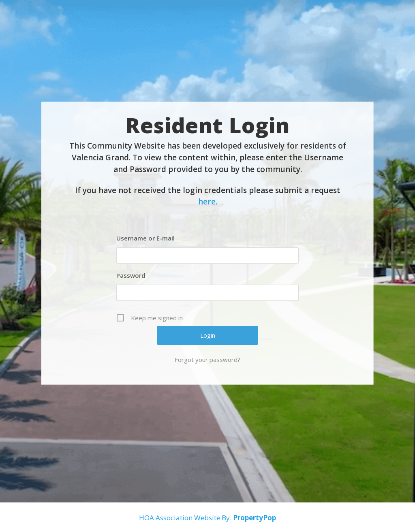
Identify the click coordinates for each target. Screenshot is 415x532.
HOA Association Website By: (207, 518)
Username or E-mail (145, 238)
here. (208, 202)
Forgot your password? (207, 360)
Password (131, 275)
